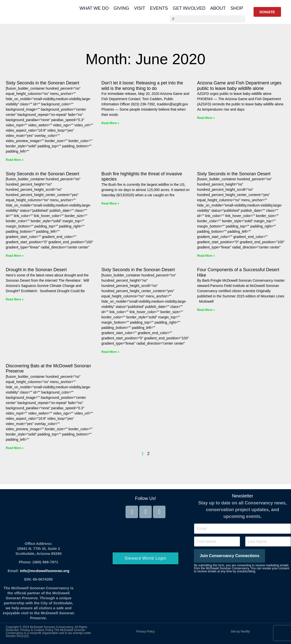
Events (159, 8)
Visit (140, 8)
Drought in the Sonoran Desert (36, 270)
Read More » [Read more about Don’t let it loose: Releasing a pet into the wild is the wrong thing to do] (110, 123)
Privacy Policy (146, 632)
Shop (237, 8)
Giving (121, 8)
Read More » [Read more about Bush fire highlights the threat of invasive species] (110, 204)
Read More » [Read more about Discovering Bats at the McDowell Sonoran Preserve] (15, 448)
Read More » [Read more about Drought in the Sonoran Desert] (15, 299)
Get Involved (189, 8)
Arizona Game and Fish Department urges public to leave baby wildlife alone (239, 86)
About (218, 8)
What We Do (94, 8)
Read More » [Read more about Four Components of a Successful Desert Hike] (206, 310)
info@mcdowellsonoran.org (45, 571)
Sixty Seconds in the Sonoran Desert (42, 83)
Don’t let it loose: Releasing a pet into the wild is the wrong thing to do (142, 86)
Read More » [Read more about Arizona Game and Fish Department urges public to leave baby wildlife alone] (206, 118)
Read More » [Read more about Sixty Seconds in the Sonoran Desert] (15, 160)
